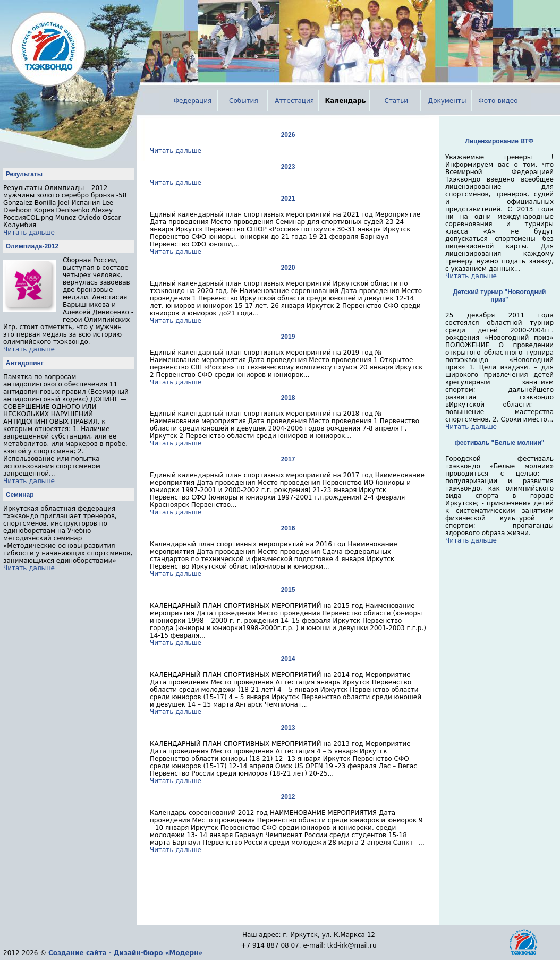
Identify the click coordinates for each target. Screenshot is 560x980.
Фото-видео (498, 101)
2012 (288, 797)
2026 (288, 135)
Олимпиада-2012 (32, 246)
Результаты (24, 174)
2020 (288, 268)
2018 (288, 398)
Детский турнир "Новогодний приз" (500, 296)
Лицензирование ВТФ (500, 141)
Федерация (193, 101)
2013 (288, 728)
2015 (288, 590)
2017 (288, 459)
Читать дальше (29, 233)
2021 (288, 199)
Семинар (20, 495)
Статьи (397, 101)
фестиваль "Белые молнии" (500, 443)
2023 (288, 167)
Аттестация (294, 101)
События (244, 101)
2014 (288, 659)
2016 (288, 528)
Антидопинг (25, 363)
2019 (288, 337)
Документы (447, 101)
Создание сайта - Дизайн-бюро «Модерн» (125, 953)
